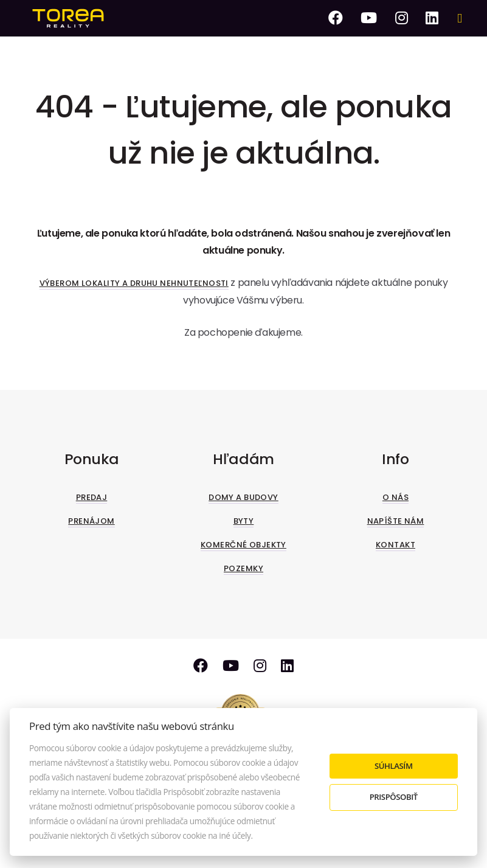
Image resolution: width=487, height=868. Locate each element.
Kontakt (395, 545)
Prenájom (91, 521)
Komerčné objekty (244, 545)
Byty (244, 521)
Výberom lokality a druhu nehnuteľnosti (134, 283)
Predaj (92, 497)
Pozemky (244, 568)
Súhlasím (394, 766)
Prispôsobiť (394, 797)
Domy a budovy (244, 497)
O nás (395, 497)
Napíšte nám (396, 521)
